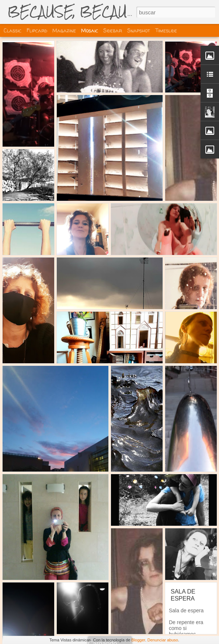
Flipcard (37, 30)
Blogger (138, 640)
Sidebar (113, 30)
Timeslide (166, 30)
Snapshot (139, 30)
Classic (13, 30)
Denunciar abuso (163, 640)
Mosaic (90, 30)
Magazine (64, 30)
